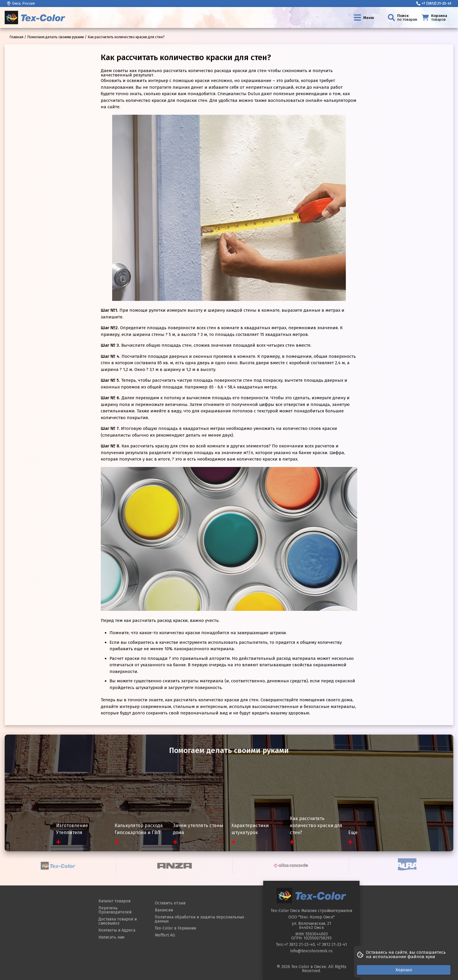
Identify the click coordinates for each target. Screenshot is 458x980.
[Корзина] (436, 18)
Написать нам (111, 937)
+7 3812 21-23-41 (332, 945)
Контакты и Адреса (117, 930)
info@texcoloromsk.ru (311, 951)
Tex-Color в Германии (175, 928)
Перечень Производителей (115, 910)
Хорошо (404, 970)
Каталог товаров (114, 901)
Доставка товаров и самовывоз (118, 921)
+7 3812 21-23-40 (300, 945)
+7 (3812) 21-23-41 (434, 3)
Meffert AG (165, 935)
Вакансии (164, 910)
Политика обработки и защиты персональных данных (199, 919)
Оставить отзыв (170, 903)
